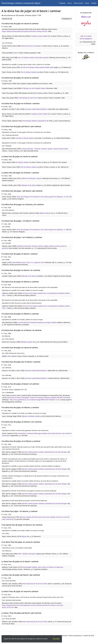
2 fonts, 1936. (8, 176)
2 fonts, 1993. (8, 160)
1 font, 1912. (7, 425)
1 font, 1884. (7, 411)
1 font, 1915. (7, 387)
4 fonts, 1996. (8, 81)
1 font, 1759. (7, 514)
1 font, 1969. (7, 194)
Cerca (70, 3)
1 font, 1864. (7, 285)
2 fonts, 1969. (8, 130)
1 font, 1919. (7, 528)
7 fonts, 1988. (8, 27)
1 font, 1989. (7, 333)
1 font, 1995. (7, 578)
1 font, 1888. (7, 317)
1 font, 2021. (7, 595)
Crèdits (94, 3)
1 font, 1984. (7, 545)
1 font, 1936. (7, 273)
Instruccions (78, 3)
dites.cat (86, 17)
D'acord (56, 639)
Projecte (62, 3)
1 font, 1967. (7, 224)
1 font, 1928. (7, 207)
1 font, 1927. (7, 257)
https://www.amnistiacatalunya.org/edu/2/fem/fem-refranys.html (24, 31)
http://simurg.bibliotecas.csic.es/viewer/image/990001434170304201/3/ (33, 400)
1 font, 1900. (7, 444)
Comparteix (67, 19)
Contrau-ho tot (7, 19)
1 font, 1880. (7, 240)
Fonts (87, 3)
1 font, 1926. (7, 365)
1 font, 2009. (7, 351)
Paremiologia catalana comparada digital (21, 3)
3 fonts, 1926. (8, 107)
